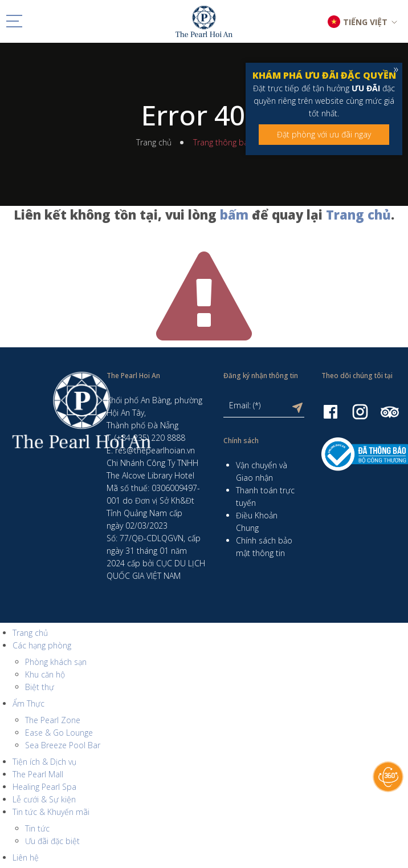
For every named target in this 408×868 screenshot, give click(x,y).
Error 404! (204, 115)
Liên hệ (26, 857)
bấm (234, 214)
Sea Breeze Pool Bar (63, 745)
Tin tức (37, 828)
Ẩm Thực (28, 703)
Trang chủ (154, 142)
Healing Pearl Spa (44, 787)
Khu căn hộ (45, 674)
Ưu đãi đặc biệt (52, 841)
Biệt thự (40, 687)
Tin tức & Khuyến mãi (51, 812)
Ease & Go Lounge (59, 733)
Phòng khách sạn (56, 662)
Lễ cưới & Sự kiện (44, 799)
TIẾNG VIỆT (365, 22)
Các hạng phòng (42, 645)
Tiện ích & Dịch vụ (44, 762)
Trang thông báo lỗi (229, 142)
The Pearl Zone (53, 720)
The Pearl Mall (38, 774)
